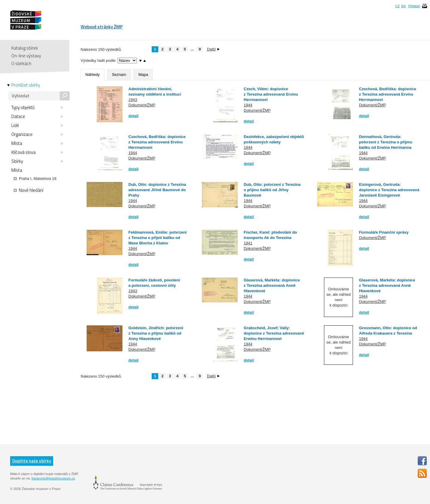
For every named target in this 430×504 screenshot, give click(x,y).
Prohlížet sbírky (26, 85)
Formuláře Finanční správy (384, 232)
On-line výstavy (26, 56)
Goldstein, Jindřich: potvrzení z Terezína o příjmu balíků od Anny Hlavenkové (156, 333)
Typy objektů (37, 108)
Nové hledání (29, 190)
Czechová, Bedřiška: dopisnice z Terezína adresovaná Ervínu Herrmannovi (387, 94)
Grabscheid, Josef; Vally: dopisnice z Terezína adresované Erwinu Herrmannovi (274, 333)
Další (213, 49)
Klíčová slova (37, 152)
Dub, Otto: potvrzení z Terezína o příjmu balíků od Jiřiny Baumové (272, 190)
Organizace (37, 134)
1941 (248, 243)
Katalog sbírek (25, 48)
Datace (37, 117)
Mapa (143, 75)
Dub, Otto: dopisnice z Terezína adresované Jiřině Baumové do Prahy (157, 190)
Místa (37, 143)
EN (403, 6)
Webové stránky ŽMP (102, 27)
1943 (133, 100)
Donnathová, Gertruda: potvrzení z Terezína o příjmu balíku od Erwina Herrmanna (386, 142)
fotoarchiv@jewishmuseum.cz (53, 478)
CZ (398, 6)
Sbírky (37, 161)
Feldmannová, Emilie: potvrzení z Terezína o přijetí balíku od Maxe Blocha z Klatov (158, 238)
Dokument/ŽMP (142, 105)
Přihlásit (414, 6)
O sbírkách (21, 63)
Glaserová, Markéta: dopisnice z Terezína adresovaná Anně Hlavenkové (272, 285)
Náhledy (93, 75)
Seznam (119, 75)
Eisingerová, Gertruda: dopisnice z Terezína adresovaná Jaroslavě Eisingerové (389, 190)
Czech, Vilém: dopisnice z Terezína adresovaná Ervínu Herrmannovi (271, 94)
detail (133, 116)
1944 (248, 105)
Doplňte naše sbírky (32, 461)
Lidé (37, 125)
